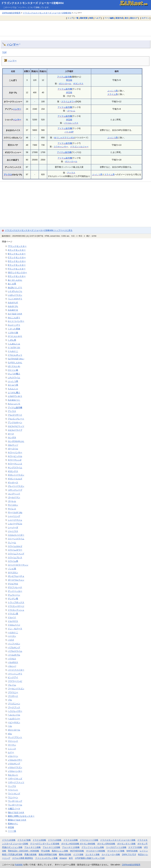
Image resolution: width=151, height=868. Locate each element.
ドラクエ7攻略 (24, 840)
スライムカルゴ (15, 546)
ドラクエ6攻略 (9, 840)
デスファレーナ (15, 587)
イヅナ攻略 (78, 854)
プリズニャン (14, 704)
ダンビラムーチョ (16, 576)
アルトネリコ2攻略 (51, 847)
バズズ (11, 640)
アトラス (8, 175)
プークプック (14, 707)
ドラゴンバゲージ (16, 606)
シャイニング (14, 516)
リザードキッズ (15, 779)
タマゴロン (13, 572)
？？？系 (12, 831)
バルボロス (13, 662)
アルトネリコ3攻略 (71, 847)
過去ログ (134, 18)
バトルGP (69, 132)
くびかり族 (13, 333)
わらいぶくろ (14, 404)
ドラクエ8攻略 (39, 840)
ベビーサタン (14, 722)
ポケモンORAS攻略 (106, 844)
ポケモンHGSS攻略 (70, 844)
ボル (10, 734)
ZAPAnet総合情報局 (11, 13)
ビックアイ (13, 677)
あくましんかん (15, 280)
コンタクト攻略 (92, 854)
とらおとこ (13, 351)
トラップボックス (16, 602)
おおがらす (13, 303)
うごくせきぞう (15, 299)
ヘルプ (97, 18)
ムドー (11, 752)
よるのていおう (15, 396)
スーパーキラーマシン (18, 565)
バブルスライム (15, 651)
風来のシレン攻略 (60, 851)
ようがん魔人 (14, 393)
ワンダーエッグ (15, 801)
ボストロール (65, 84)
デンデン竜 (13, 599)
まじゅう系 (13, 385)
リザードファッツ (16, 782)
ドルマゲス (13, 621)
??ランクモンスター (17, 246)
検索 (91, 18)
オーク (11, 434)
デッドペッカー (15, 591)
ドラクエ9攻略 (55, 840)
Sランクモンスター (17, 276)
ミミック (12, 749)
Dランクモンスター (17, 261)
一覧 (77, 18)
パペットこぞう (15, 674)
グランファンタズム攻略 (93, 847)
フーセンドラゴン (16, 689)
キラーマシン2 (15, 460)
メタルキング (14, 764)
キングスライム (15, 467)
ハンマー (13, 44)
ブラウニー (13, 692)
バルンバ (12, 666)
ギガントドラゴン (16, 475)
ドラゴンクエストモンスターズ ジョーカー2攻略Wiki (33, 3)
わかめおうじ (14, 400)
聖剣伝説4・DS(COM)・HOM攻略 (24, 851)
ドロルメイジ (14, 625)
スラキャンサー (61, 147)
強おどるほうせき (16, 812)
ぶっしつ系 (113, 91)
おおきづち (13, 306)
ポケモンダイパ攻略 (126, 844)
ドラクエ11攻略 (71, 840)
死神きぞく (13, 824)
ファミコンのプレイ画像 (46, 858)
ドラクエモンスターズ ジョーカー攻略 (118, 840)
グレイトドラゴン (16, 486)
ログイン (145, 18)
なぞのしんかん (15, 362)
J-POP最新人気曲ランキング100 (90, 858)
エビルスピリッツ (16, 426)
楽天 (71, 858)
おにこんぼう (14, 318)
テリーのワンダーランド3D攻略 (45, 844)
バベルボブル (14, 655)
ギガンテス (78, 84)
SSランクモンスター (17, 272)
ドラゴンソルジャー (79, 147)
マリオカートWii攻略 (96, 851)
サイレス (12, 509)
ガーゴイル (13, 449)
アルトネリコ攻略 (33, 847)
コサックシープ (15, 490)
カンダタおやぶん (16, 441)
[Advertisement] (75, 28)
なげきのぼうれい (16, 359)
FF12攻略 (45, 851)
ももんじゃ (13, 389)
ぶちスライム (14, 377)
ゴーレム (71, 111)
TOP (4, 52)
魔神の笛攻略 (65, 854)
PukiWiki (19, 865)
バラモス (12, 659)
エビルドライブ (15, 430)
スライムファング (16, 554)
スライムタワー (68, 102)
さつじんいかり (15, 336)
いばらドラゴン (15, 295)
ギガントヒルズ (15, 479)
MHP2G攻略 (132, 851)
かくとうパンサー (16, 321)
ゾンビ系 (12, 569)
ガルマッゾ (13, 445)
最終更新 (84, 18)
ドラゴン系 (13, 614)
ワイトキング (14, 794)
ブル (10, 700)
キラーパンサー (15, 452)
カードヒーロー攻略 (111, 854)
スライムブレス (15, 557)
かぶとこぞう (14, 325)
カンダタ (12, 437)
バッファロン (14, 644)
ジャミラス (13, 531)
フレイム (12, 685)
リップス (12, 786)
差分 (127, 18)
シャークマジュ (15, 520)
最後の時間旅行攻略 (48, 854)
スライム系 (113, 94)
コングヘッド (14, 494)
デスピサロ (13, 584)
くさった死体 (14, 329)
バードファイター (16, 670)
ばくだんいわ (14, 366)
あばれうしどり (15, 287)
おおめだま (13, 310)
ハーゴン (12, 636)
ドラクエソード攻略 (89, 840)
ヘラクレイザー (15, 711)
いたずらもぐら (15, 291)
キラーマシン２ (15, 464)
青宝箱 (69, 80)
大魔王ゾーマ (14, 809)
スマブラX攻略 (135, 847)
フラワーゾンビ (15, 681)
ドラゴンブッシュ (16, 610)
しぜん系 (12, 340)
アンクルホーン (15, 422)
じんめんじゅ (14, 344)
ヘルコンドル (14, 715)
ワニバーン (13, 797)
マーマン (12, 745)
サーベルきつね (15, 512)
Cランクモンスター (17, 257)
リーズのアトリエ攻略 (116, 847)
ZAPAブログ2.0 (129, 854)
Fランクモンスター (17, 269)
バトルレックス (71, 123)
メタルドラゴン (15, 767)
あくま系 (12, 284)
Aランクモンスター (17, 250)
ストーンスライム (16, 539)
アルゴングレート (16, 419)
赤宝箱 (69, 92)
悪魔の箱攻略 (30, 854)
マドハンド (13, 741)
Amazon (63, 858)
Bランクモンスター (17, 254)
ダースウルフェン (16, 580)
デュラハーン (14, 595)
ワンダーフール (15, 805)
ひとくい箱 (13, 370)
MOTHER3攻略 (77, 851)
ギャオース (13, 482)
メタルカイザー (15, 760)
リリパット (13, 790)
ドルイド (12, 617)
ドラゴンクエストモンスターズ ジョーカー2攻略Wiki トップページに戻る (39, 230)
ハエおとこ (13, 632)
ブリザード (13, 696)
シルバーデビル (15, 524)
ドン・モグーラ (15, 629)
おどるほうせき (15, 314)
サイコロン (13, 505)
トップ (70, 18)
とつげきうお (14, 347)
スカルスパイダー (16, 535)
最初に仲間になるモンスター (21, 816)
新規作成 (119, 18)
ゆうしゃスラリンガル (64, 138)
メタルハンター (15, 771)
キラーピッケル (15, 456)
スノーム (12, 542)
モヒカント (13, 775)
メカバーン (13, 756)
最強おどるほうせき (17, 820)
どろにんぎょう (15, 355)
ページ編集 (109, 18)
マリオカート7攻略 (116, 851)
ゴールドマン (14, 497)
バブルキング (14, 647)
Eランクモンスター (17, 265)
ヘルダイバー (14, 719)
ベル (10, 726)
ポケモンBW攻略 (87, 844)
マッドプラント (15, 737)
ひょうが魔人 (14, 374)
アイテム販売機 (64, 77)
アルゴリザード (15, 415)
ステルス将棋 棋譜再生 (23, 858)
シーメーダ (13, 527)
